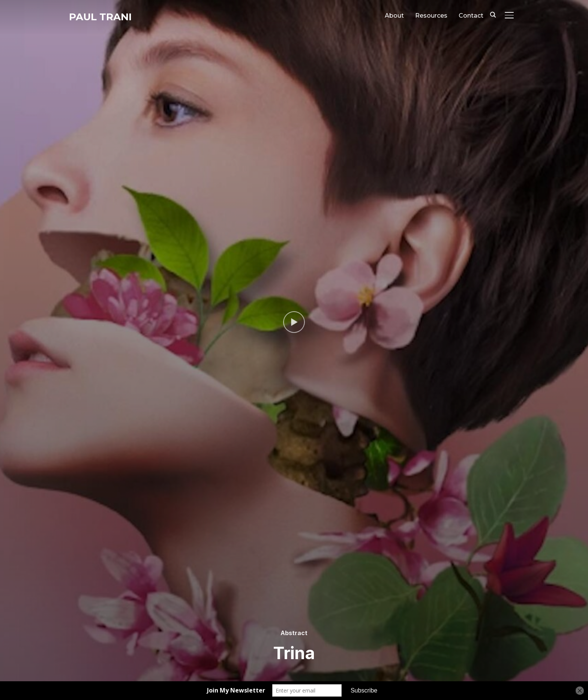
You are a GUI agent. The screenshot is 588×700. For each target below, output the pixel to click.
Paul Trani (100, 17)
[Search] (493, 14)
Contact (471, 16)
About (394, 16)
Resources (431, 16)
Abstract (294, 633)
